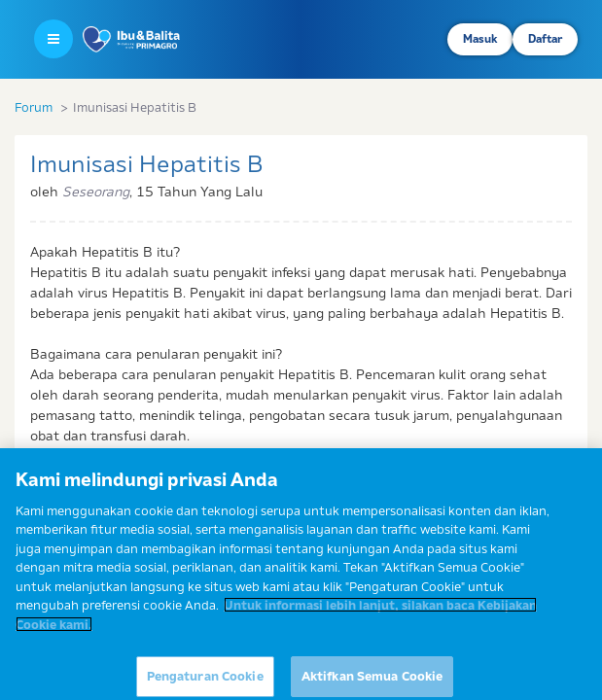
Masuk (480, 39)
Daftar (545, 39)
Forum (34, 107)
